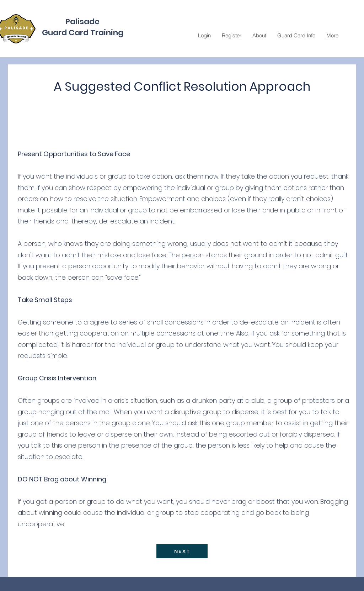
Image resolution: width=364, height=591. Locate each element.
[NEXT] (182, 551)
